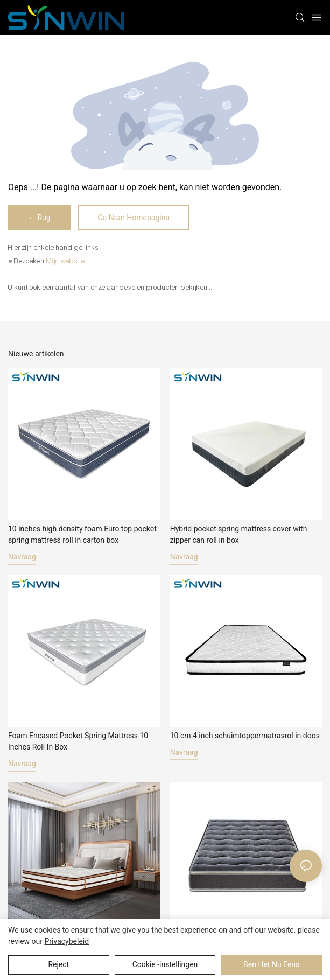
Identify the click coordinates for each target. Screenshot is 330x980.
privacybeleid (66, 941)
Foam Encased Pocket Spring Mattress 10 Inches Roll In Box (78, 741)
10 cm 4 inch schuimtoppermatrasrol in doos (245, 736)
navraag (22, 557)
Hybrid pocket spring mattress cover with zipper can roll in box (239, 534)
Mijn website (66, 261)
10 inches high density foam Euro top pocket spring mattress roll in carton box (82, 534)
